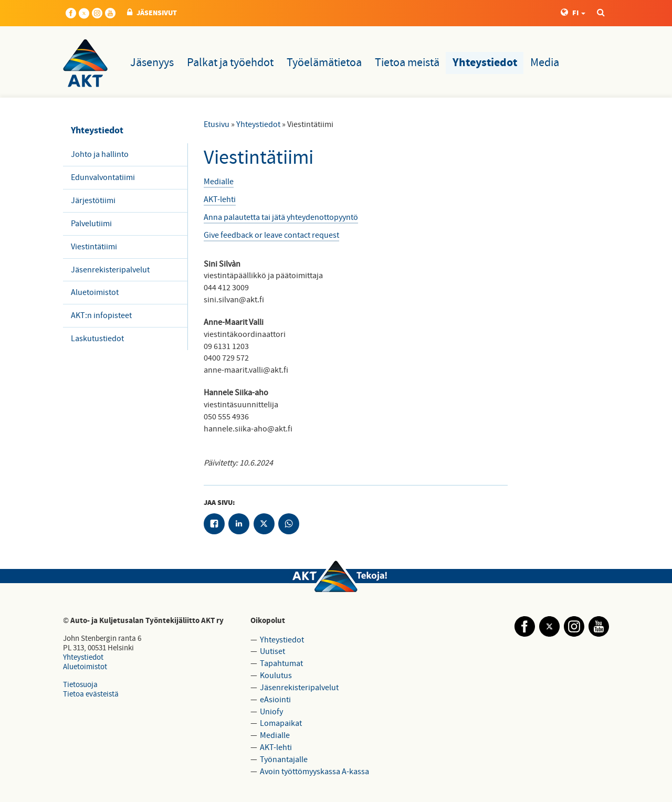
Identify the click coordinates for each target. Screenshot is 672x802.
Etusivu (217, 124)
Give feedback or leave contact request (271, 235)
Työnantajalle (284, 759)
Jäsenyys (152, 63)
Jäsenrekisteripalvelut (110, 270)
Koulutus (276, 676)
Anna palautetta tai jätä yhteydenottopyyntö (281, 217)
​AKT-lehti (220, 199)
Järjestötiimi (93, 201)
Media (545, 63)
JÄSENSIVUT (152, 13)
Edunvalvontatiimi (103, 177)
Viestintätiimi (94, 247)
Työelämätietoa (324, 63)
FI (573, 13)
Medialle (219, 182)
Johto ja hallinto (100, 154)
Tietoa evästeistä (91, 694)
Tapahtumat (281, 663)
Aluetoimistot (95, 292)
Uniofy (271, 712)
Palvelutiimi (91, 224)
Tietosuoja (80, 685)
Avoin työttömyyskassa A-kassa (314, 772)
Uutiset (272, 651)
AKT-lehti (276, 747)
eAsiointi (275, 700)
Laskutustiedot (97, 339)
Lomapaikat (281, 723)
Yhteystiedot (485, 63)
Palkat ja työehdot (230, 63)
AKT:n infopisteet (101, 315)
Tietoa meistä (407, 63)
